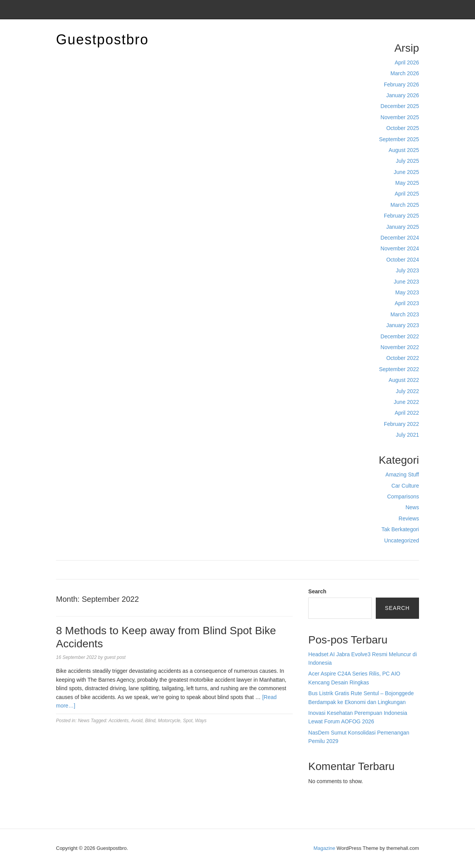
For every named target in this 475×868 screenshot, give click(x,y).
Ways (201, 721)
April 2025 (407, 194)
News (412, 507)
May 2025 (407, 183)
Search (317, 591)
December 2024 (400, 238)
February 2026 (401, 84)
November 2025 (400, 117)
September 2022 (399, 369)
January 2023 (403, 325)
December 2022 (400, 336)
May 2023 (407, 292)
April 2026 (407, 62)
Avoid (137, 721)
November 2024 (400, 248)
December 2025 (400, 106)
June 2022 (406, 402)
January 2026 (403, 95)
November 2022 (400, 347)
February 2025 (401, 216)
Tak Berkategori (400, 529)
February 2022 (401, 424)
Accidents (119, 721)
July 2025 (407, 161)
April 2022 (407, 413)
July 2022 (407, 391)
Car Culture (405, 486)
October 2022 (403, 358)
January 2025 (403, 227)
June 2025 (406, 172)
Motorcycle (169, 721)
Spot (188, 721)
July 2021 (407, 435)
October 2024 (403, 260)
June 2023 (406, 282)
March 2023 (405, 314)
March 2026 (405, 73)
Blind (150, 721)
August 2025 (404, 150)
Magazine (324, 848)
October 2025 (403, 128)
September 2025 (399, 139)
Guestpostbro (102, 40)
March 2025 (405, 205)
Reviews (409, 518)
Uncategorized (402, 540)
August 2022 (404, 380)
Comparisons (403, 496)
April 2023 (407, 303)
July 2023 (407, 270)
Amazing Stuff (402, 475)
